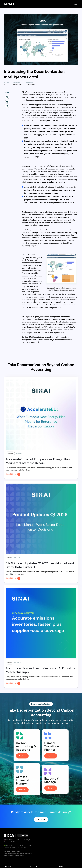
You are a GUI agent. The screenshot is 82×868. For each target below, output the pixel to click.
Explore (23, 756)
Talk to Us (41, 820)
